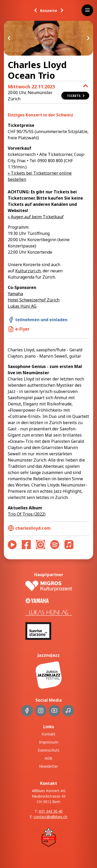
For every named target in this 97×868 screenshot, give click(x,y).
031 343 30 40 (51, 811)
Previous (9, 38)
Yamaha (15, 294)
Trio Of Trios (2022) (27, 514)
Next (88, 38)
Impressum (49, 742)
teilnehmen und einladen (38, 320)
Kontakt (48, 734)
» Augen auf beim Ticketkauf (36, 217)
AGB (48, 758)
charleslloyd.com (29, 528)
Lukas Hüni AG (22, 306)
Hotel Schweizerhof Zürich (34, 300)
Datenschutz (49, 750)
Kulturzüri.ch (28, 271)
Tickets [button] (76, 96)
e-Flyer (19, 329)
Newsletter (48, 766)
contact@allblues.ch (50, 817)
